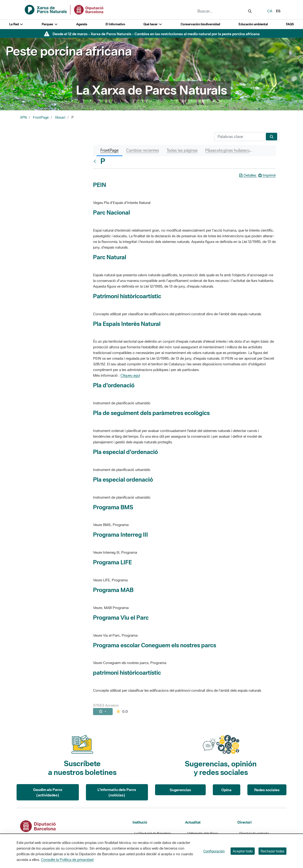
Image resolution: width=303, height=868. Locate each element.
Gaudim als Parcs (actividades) (48, 792)
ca (270, 11)
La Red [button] (16, 24)
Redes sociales (267, 790)
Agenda (82, 24)
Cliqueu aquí (130, 375)
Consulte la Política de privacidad (67, 859)
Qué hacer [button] (153, 24)
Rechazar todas (272, 851)
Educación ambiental (253, 24)
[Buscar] (239, 137)
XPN (23, 117)
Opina (226, 790)
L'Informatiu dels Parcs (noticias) (117, 792)
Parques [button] (50, 24)
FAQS (290, 24)
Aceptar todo (243, 851)
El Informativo (115, 24)
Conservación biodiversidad (200, 24)
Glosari (60, 117)
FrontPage (41, 117)
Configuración (214, 851)
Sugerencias (180, 790)
